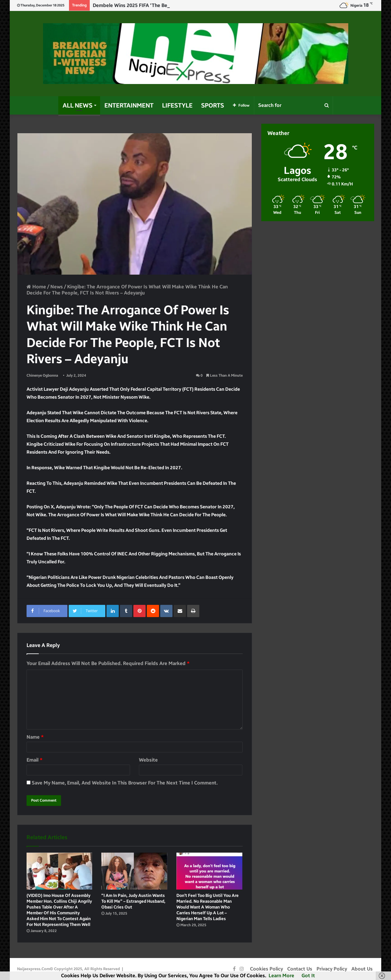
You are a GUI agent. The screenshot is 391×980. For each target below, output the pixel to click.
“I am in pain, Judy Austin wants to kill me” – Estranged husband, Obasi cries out (133, 901)
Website (148, 760)
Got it (308, 976)
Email (34, 760)
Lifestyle (177, 105)
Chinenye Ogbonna (42, 375)
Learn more (281, 976)
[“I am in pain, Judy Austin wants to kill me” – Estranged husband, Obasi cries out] (134, 871)
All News (78, 105)
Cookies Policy (266, 969)
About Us (362, 969)
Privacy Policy (332, 969)
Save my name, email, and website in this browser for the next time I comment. (125, 783)
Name (35, 737)
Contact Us (300, 969)
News (57, 287)
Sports (213, 105)
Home (36, 287)
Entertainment (129, 105)
